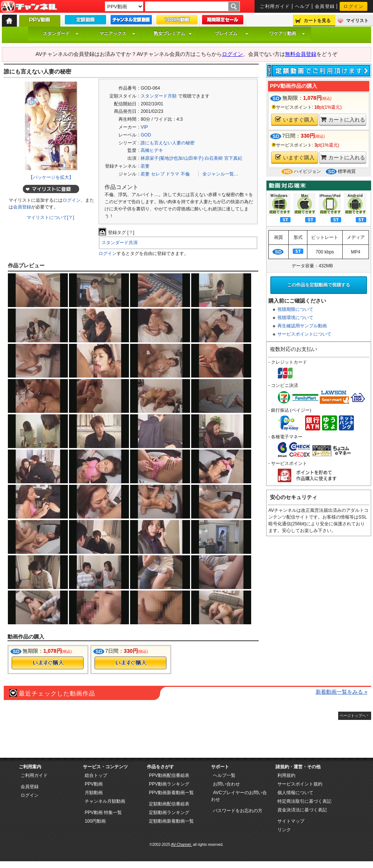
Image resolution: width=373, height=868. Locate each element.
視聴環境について (295, 318)
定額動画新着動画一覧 (171, 821)
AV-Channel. (181, 845)
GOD (146, 135)
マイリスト (357, 21)
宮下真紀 (233, 158)
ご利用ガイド (275, 6)
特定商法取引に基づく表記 (304, 801)
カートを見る (317, 21)
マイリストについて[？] (50, 217)
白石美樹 (214, 158)
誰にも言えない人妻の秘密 (168, 143)
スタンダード (61, 33)
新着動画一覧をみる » (342, 692)
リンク (284, 830)
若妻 (145, 166)
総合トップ (96, 775)
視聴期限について (295, 309)
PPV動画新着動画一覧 (171, 793)
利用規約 (286, 775)
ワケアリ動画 (287, 33)
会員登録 (325, 6)
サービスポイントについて (304, 334)
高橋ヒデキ (152, 150)
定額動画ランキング (169, 813)
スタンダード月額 (159, 96)
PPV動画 (94, 784)
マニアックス (117, 33)
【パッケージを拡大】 (51, 177)
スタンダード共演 (120, 243)
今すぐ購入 (48, 663)
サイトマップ (291, 821)
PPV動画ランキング (169, 784)
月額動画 (94, 793)
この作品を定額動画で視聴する (319, 285)
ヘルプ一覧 (224, 775)
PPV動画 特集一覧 (103, 813)
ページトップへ (353, 716)
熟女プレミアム (173, 33)
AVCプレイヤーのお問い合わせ (239, 796)
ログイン (354, 6)
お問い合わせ (226, 784)
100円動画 (95, 821)
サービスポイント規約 (300, 784)
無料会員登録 (301, 54)
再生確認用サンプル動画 (302, 326)
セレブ (158, 174)
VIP (144, 127)
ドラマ (172, 174)
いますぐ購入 (295, 119)
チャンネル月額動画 (105, 801)
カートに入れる (343, 119)
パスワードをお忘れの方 (238, 811)
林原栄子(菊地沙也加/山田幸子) (172, 158)
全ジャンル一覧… (220, 174)
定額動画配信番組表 (169, 804)
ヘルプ (303, 6)
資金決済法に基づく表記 (302, 810)
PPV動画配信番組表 (169, 775)
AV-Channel (29, 7)
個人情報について (295, 793)
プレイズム (232, 33)
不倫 (185, 174)
